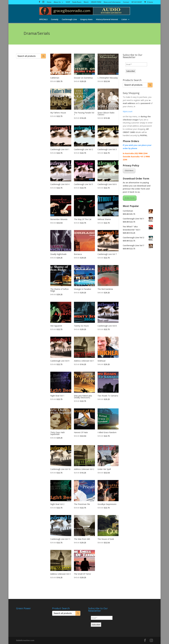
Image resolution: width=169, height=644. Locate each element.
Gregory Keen (86, 20)
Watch (86, 2)
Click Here (129, 171)
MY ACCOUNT (137, 2)
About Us (57, 2)
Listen (124, 20)
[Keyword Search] (29, 56)
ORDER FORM (96, 2)
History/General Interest (107, 20)
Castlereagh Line (69, 20)
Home (49, 2)
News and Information (112, 2)
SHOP (68, 2)
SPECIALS (43, 20)
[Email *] (136, 64)
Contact (126, 2)
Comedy (55, 20)
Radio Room (77, 2)
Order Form (130, 198)
